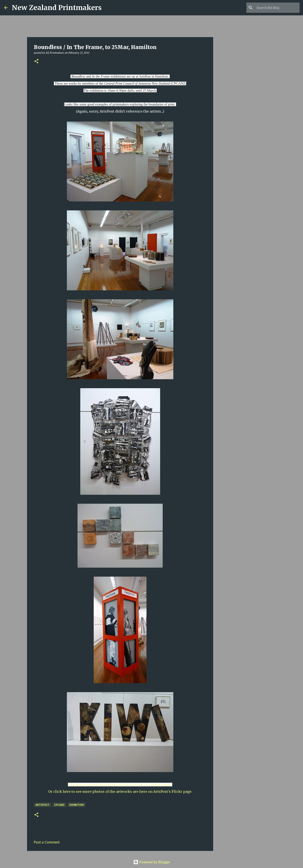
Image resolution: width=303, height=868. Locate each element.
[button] (36, 61)
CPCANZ (59, 805)
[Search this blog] (277, 8)
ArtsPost (42, 805)
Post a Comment (47, 842)
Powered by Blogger (152, 862)
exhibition (77, 805)
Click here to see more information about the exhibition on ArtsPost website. (120, 785)
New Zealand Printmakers (57, 8)
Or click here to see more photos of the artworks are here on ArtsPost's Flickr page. (120, 791)
